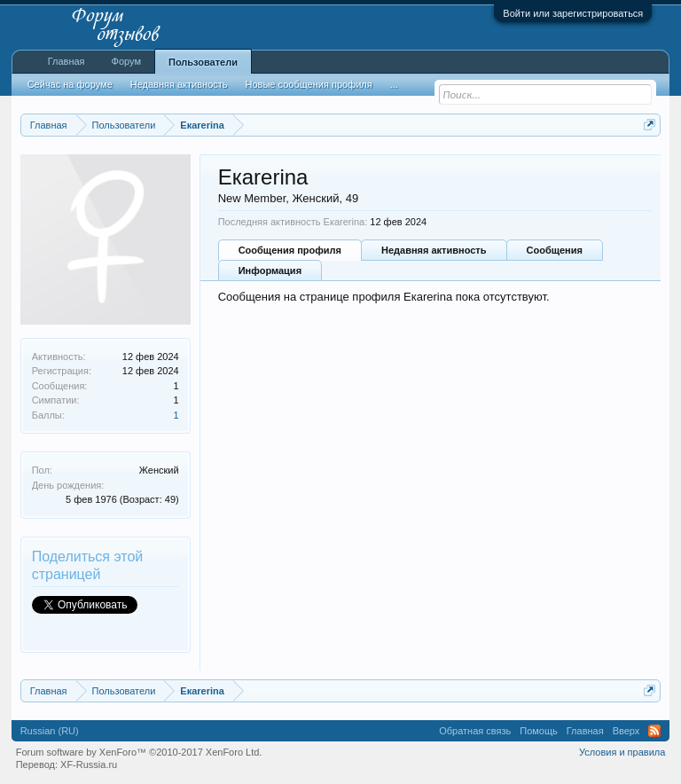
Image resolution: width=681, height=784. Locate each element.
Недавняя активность (434, 250)
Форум (126, 61)
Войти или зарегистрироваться (573, 13)
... (394, 84)
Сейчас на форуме (70, 84)
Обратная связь (475, 731)
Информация (270, 270)
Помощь (539, 731)
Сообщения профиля (290, 250)
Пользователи (203, 62)
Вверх (626, 731)
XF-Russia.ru (89, 764)
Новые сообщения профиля (309, 84)
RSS (654, 731)
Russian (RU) (50, 731)
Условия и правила (622, 752)
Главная (67, 61)
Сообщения (555, 250)
